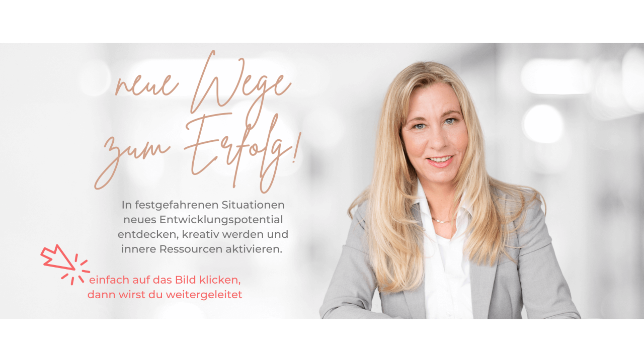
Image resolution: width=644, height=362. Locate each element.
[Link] (322, 181)
